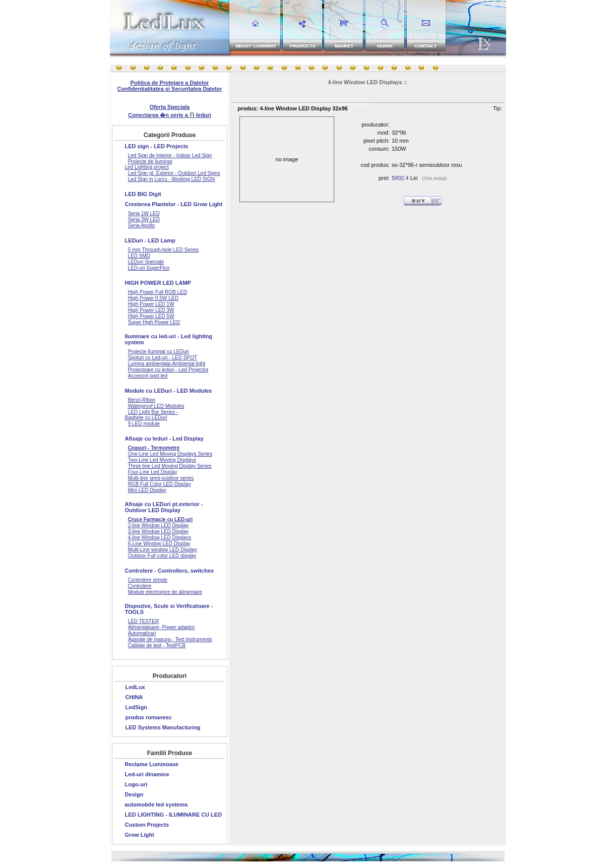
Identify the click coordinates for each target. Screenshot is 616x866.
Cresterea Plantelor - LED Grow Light (174, 204)
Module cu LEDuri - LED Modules (169, 391)
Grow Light (140, 835)
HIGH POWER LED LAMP (158, 283)
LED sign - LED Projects (157, 146)
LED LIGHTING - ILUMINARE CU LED (174, 815)
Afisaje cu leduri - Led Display (165, 439)
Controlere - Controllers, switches (170, 571)
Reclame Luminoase (152, 764)
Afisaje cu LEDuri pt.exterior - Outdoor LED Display (164, 507)
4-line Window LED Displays (365, 82)
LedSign (136, 707)
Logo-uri (136, 784)
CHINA (134, 697)
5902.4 (400, 178)
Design (134, 794)
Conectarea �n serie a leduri (169, 115)
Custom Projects (147, 825)
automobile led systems (157, 805)
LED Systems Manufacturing (163, 727)
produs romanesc (148, 717)
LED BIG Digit (143, 194)
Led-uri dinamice (147, 774)
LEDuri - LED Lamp (150, 240)
